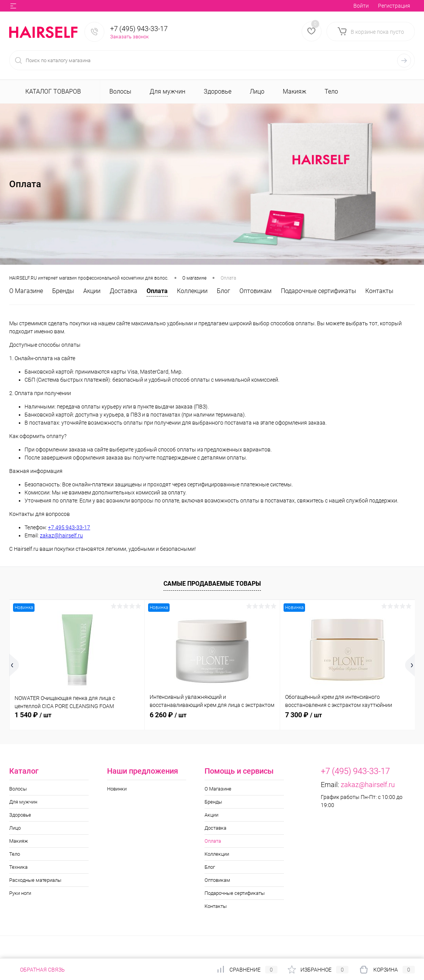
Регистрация (394, 6)
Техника (18, 867)
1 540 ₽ (33, 715)
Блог (224, 291)
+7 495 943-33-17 (69, 527)
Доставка (124, 291)
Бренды (63, 291)
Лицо (15, 828)
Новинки (117, 789)
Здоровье (20, 815)
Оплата (157, 291)
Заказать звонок (130, 37)
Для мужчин (23, 802)
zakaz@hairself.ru (61, 535)
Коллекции (192, 291)
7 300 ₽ (304, 715)
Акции (92, 291)
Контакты (379, 291)
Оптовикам (256, 291)
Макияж (19, 841)
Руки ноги (20, 893)
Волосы (18, 789)
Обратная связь (37, 970)
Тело (15, 854)
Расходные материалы (35, 880)
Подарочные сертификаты (318, 291)
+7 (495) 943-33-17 (139, 29)
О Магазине (26, 291)
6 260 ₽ (168, 715)
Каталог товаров (52, 91)
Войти (361, 6)
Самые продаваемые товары (212, 584)
